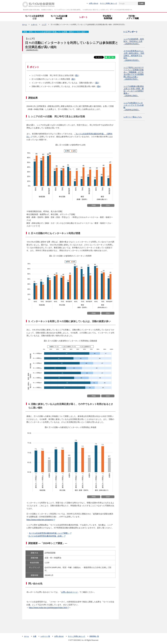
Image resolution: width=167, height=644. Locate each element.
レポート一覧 (45, 636)
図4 (99, 86)
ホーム (25, 25)
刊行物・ (133, 17)
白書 (35, 636)
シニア (44, 25)
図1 (77, 75)
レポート (83, 17)
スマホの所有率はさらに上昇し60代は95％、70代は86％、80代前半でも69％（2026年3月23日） (134, 56)
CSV (108, 205)
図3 (97, 83)
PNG (94, 205)
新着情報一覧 (94, 636)
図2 (73, 79)
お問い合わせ (94, 3)
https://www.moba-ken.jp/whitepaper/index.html (48, 608)
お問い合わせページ (69, 592)
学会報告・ (108, 17)
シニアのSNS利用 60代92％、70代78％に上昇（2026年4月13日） (134, 41)
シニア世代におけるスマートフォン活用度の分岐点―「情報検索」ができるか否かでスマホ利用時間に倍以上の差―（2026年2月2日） (134, 73)
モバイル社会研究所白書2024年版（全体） (46, 536)
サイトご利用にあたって (109, 3)
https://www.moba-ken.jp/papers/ (40, 520)
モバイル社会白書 (59, 17)
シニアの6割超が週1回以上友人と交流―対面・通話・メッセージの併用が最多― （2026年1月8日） (134, 91)
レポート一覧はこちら (133, 117)
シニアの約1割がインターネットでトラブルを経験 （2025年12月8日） (134, 106)
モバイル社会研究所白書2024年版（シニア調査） (49, 533)
